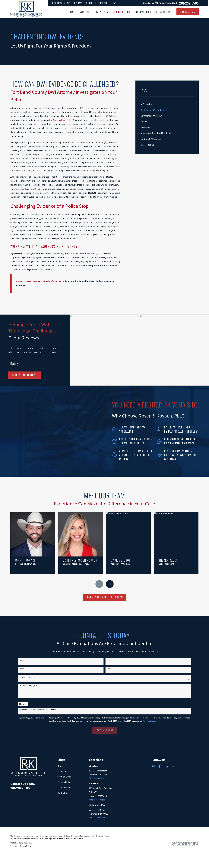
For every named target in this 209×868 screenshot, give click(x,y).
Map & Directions (97, 778)
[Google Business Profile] (153, 766)
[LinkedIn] (166, 766)
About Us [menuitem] (84, 12)
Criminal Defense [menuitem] (122, 12)
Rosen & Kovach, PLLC (64, 120)
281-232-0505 (189, 3)
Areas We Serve (64, 787)
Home (60, 766)
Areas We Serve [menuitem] (164, 12)
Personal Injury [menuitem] (143, 12)
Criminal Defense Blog (97, 3)
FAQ (114, 3)
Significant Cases (61, 3)
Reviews (78, 3)
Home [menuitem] (72, 12)
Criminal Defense (65, 777)
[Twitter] (173, 766)
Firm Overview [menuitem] (101, 12)
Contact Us (63, 793)
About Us (62, 771)
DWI (107, 116)
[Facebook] (160, 766)
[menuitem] (167, 104)
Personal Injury (65, 782)
